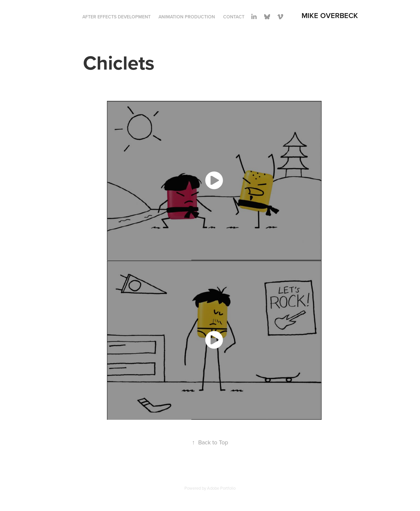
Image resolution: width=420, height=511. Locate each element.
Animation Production (187, 17)
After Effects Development (116, 17)
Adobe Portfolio (221, 488)
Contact (234, 17)
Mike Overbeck (330, 15)
